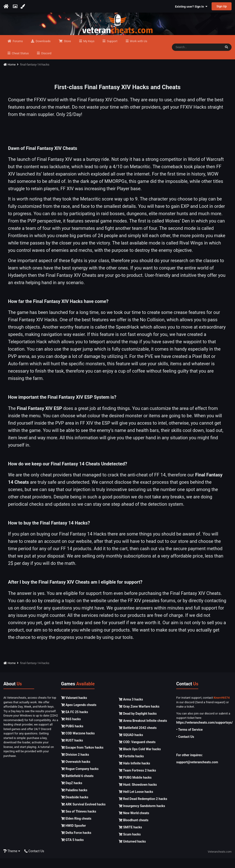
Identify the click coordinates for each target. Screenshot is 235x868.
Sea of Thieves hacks (79, 821)
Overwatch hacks (76, 771)
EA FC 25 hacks (74, 722)
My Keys (89, 51)
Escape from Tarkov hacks (82, 757)
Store (67, 51)
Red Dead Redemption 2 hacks (143, 808)
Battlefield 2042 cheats (138, 737)
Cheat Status (20, 63)
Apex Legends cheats (79, 714)
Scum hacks (130, 844)
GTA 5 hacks (72, 849)
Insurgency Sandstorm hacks (142, 816)
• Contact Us (185, 746)
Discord (46, 63)
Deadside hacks (75, 807)
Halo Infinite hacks (134, 773)
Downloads (43, 51)
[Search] (197, 57)
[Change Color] (23, 6)
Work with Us (138, 51)
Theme (12, 861)
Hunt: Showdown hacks (138, 794)
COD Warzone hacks (78, 743)
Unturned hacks (132, 851)
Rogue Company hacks (80, 778)
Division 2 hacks (75, 764)
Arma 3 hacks (131, 709)
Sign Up (222, 6)
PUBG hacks (72, 736)
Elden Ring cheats (76, 828)
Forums (17, 51)
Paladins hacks (74, 800)
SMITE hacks (130, 837)
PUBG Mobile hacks (135, 787)
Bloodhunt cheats (134, 830)
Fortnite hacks (131, 766)
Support (112, 51)
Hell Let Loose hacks (136, 801)
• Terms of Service (189, 739)
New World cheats (134, 823)
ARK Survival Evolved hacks (83, 814)
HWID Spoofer (73, 835)
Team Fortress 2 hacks (137, 780)
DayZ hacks (72, 793)
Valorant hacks (74, 707)
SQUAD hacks (131, 744)
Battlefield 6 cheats (77, 786)
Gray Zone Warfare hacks (139, 716)
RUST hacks (72, 750)
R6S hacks (71, 729)
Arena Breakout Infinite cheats (143, 730)
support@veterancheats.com (197, 772)
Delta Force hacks (76, 842)
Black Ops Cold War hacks (140, 759)
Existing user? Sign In (191, 7)
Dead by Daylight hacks (138, 723)
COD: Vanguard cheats (137, 752)
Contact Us (34, 861)
